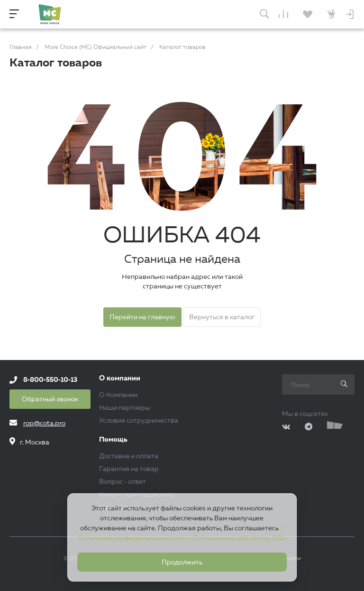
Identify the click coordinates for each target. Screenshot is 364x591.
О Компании (118, 395)
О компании (120, 378)
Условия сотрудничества (139, 420)
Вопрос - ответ (123, 481)
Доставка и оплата (129, 456)
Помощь (113, 439)
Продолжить (182, 562)
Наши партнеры (125, 407)
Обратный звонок (50, 399)
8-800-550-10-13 (50, 380)
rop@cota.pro (44, 423)
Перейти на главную (142, 317)
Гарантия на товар (129, 469)
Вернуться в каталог (222, 317)
